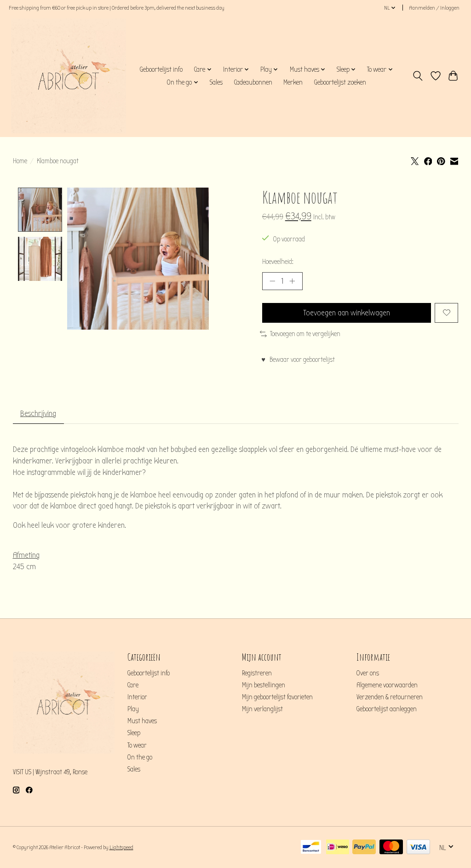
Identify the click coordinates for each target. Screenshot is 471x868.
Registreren (257, 673)
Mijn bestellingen (264, 685)
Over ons (368, 673)
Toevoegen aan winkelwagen (347, 313)
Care (133, 685)
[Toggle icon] (417, 76)
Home (20, 161)
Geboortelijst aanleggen (387, 709)
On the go (140, 757)
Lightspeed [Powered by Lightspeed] (121, 847)
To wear (137, 745)
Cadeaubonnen (253, 82)
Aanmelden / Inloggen (434, 8)
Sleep (134, 733)
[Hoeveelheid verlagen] (272, 281)
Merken (293, 82)
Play (133, 709)
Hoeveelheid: (278, 262)
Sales (216, 82)
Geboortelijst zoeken (340, 82)
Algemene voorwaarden (387, 685)
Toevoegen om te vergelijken (300, 334)
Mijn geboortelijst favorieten (277, 697)
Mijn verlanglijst (262, 709)
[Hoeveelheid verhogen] (292, 281)
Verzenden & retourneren (390, 697)
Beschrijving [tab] (38, 414)
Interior (137, 697)
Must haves (142, 721)
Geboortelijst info (161, 69)
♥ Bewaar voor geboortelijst (298, 360)
